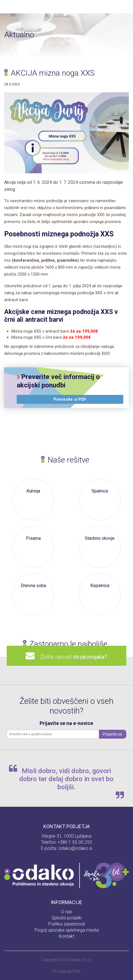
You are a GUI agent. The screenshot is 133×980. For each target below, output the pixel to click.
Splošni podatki (67, 918)
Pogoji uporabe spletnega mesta (67, 930)
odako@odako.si (75, 848)
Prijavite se (113, 734)
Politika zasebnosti (67, 924)
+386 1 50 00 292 (75, 842)
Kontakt (66, 936)
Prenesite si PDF (70, 399)
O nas (67, 912)
